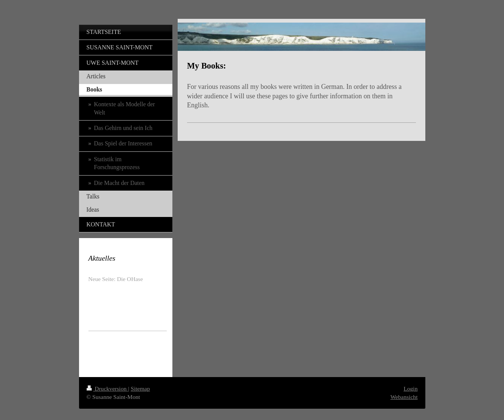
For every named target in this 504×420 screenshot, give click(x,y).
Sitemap (140, 389)
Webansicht (404, 397)
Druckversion (107, 389)
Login (410, 389)
